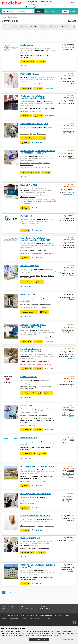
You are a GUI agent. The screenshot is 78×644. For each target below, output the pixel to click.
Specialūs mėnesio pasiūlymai (31, 425)
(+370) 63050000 (67, 190)
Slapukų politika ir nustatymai (48, 616)
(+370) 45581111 (67, 516)
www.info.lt (5, 618)
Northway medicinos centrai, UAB (36, 494)
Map (72, 11)
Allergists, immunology (27, 55)
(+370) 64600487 (67, 216)
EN (73, 2)
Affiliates (71, 133)
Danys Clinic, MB (28, 294)
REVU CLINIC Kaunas (30, 185)
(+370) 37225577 (67, 270)
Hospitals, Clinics (35, 276)
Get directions (26, 66)
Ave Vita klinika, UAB (30, 266)
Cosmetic (23, 84)
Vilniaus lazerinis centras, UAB (34, 124)
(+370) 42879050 (67, 538)
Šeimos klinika (27, 282)
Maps (51, 2)
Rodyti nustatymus (69, 639)
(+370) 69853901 (67, 327)
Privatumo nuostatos (33, 616)
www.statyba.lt (14, 618)
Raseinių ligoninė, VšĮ (30, 538)
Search (40, 11)
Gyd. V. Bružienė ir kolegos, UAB (35, 516)
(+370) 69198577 (67, 440)
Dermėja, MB (26, 216)
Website (41, 61)
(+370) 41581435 (67, 565)
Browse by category (8, 611)
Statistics (61, 616)
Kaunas (24, 27)
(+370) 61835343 (67, 243)
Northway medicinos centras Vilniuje (37, 466)
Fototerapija (26, 116)
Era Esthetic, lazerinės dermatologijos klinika (31, 350)
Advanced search (50, 11)
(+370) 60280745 (67, 294)
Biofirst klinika (27, 405)
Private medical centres (27, 504)
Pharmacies (24, 416)
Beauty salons (25, 337)
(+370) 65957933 (67, 128)
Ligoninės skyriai (28, 552)
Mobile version (45, 609)
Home (4, 609)
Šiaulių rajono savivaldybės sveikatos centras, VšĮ (38, 566)
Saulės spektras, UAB (12, 616)
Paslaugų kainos (28, 61)
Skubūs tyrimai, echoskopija (31, 393)
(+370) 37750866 (67, 410)
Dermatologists (40, 55)
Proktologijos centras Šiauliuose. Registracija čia (37, 308)
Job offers (44, 4)
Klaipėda (34, 27)
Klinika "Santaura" (28, 377)
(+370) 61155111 (67, 352)
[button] (74, 27)
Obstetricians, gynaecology (28, 197)
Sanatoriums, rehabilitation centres (40, 195)
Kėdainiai (65, 27)
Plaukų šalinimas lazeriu (30, 172)
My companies (31, 7)
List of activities (43, 2)
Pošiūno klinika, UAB (30, 74)
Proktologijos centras (29, 312)
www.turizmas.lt (32, 618)
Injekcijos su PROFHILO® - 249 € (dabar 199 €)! (36, 168)
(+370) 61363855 (67, 153)
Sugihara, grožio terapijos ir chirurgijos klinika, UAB (33, 326)
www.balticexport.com (44, 618)
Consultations (24, 108)
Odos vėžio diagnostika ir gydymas (34, 138)
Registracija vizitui (28, 454)
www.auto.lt (23, 618)
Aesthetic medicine (37, 163)
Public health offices (30, 579)
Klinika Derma (27, 45)
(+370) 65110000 (67, 45)
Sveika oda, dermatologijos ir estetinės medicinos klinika (34, 97)
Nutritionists (34, 305)
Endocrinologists (44, 548)
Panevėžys (54, 27)
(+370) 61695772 (67, 79)
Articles (28, 4)
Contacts (23, 616)
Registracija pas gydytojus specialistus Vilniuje (36, 481)
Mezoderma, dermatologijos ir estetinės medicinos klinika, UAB (35, 239)
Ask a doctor (35, 4)
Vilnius (15, 27)
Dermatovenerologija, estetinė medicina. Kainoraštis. (38, 253)
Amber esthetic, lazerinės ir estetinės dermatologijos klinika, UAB (38, 152)
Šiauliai (43, 27)
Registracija (26, 88)
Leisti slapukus (39, 640)
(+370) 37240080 (67, 101)
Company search (31, 2)
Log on (67, 616)
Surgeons (30, 84)
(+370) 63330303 (67, 471)
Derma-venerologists (44, 361)
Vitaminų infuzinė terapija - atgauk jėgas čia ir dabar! (38, 364)
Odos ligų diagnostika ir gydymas (32, 111)
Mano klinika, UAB (29, 437)
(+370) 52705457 (67, 381)
